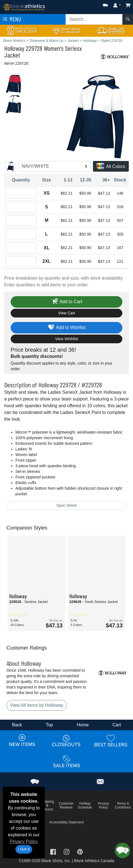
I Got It (24, 849)
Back (17, 725)
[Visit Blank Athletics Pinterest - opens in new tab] (80, 851)
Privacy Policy (24, 841)
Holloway (14, 48)
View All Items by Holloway (37, 705)
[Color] (54, 166)
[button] (105, 4)
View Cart (66, 313)
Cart (117, 725)
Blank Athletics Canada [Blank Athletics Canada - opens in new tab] (94, 861)
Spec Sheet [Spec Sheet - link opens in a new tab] (66, 505)
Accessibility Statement (66, 822)
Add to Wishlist (66, 328)
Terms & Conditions (123, 805)
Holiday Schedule (85, 805)
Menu (11, 19)
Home (83, 725)
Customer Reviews (66, 805)
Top (49, 725)
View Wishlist (66, 339)
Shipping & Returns (47, 805)
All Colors (111, 167)
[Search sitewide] (94, 19)
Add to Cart (67, 302)
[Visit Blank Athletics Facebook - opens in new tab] (54, 851)
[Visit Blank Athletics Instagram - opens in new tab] (67, 851)
